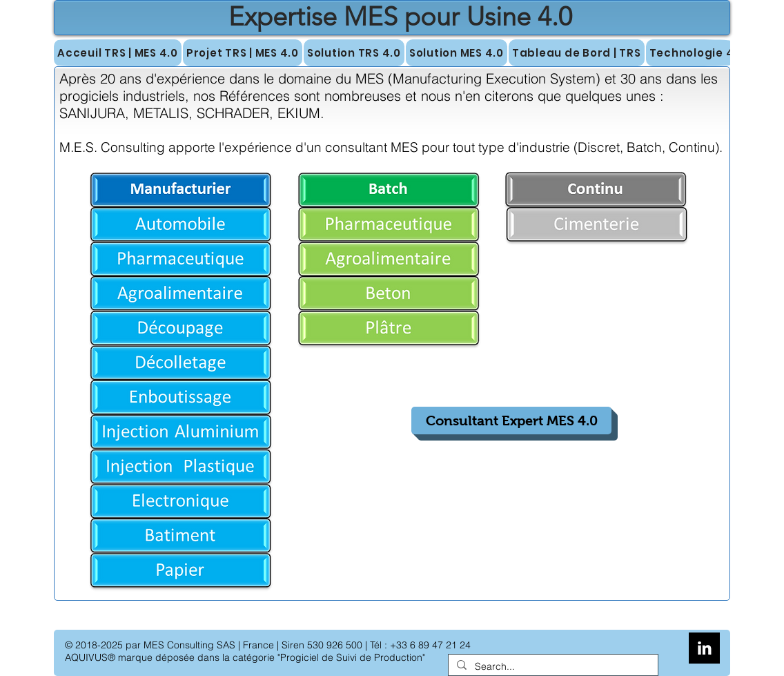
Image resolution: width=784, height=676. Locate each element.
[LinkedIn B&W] (704, 648)
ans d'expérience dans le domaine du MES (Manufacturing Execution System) (360, 78)
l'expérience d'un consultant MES (320, 147)
